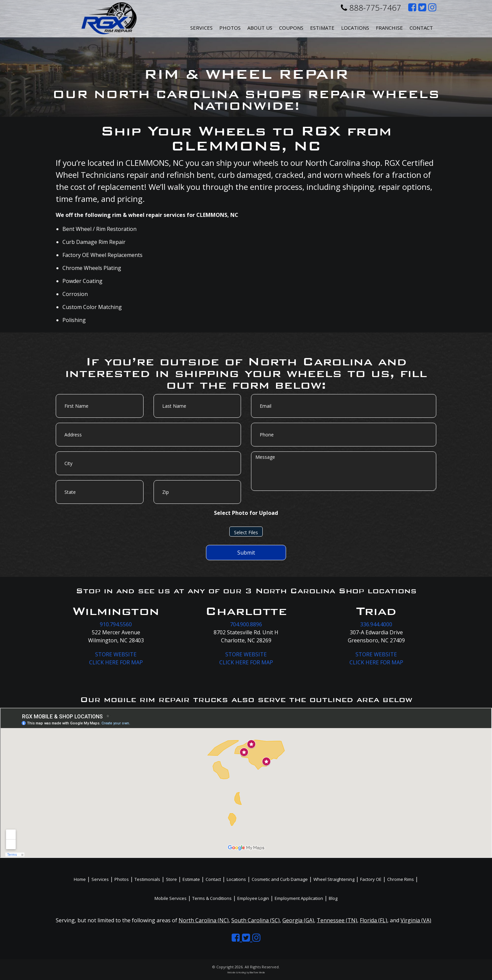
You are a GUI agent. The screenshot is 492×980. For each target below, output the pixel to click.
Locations (236, 879)
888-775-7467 (371, 8)
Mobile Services (171, 898)
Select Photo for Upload (246, 513)
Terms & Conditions (212, 898)
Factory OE (371, 879)
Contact (421, 28)
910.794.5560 (116, 624)
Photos (230, 28)
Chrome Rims (401, 879)
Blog (333, 898)
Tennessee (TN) (337, 920)
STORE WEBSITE (116, 654)
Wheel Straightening (334, 879)
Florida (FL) (374, 920)
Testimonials (147, 879)
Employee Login (253, 898)
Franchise (389, 28)
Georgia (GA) (298, 920)
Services (201, 28)
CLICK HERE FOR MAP (116, 662)
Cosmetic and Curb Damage (280, 879)
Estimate (322, 28)
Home (80, 879)
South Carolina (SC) (256, 920)
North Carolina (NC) (204, 920)
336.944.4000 (376, 624)
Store (171, 879)
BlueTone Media (257, 972)
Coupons (291, 28)
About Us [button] (260, 28)
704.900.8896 (246, 624)
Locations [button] (355, 28)
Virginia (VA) (416, 920)
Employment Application (299, 898)
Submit (246, 553)
